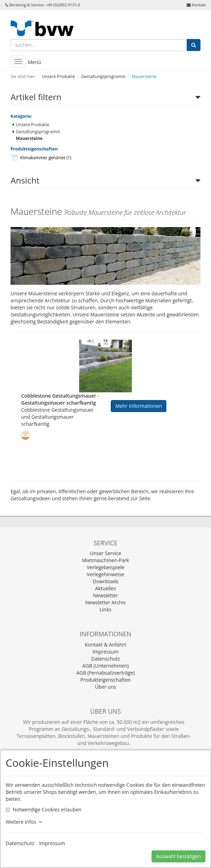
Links (105, 609)
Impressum (105, 652)
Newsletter (106, 595)
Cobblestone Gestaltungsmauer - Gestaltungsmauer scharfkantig (60, 399)
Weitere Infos (24, 822)
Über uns (105, 687)
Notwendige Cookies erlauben (47, 809)
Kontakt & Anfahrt (105, 645)
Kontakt (199, 5)
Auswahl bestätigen (178, 856)
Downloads (106, 581)
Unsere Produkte (31, 125)
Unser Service (105, 553)
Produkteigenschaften (105, 680)
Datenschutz (105, 659)
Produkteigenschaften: (35, 149)
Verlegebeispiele (106, 567)
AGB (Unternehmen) (105, 666)
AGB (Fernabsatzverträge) (105, 673)
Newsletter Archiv (106, 602)
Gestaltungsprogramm (36, 132)
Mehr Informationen (139, 406)
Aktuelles (105, 588)
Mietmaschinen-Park (105, 560)
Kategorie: (21, 116)
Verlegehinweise (105, 574)
